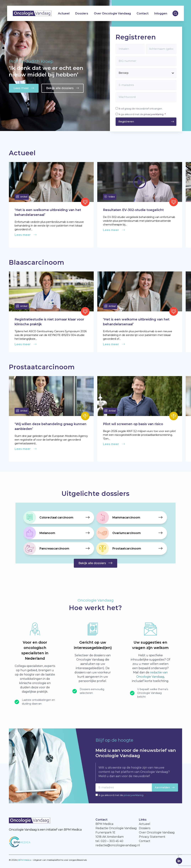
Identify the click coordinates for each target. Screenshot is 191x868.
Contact (143, 13)
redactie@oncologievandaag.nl (118, 845)
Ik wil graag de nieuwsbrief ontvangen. (141, 109)
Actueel (64, 13)
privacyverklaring (154, 114)
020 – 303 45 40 (112, 841)
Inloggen (161, 13)
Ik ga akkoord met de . (142, 114)
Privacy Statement (152, 837)
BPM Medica (25, 860)
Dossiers (82, 13)
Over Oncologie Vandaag (112, 13)
